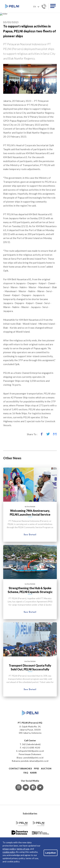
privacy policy (9, 849)
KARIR (33, 802)
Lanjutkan (51, 853)
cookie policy (9, 852)
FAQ (26, 802)
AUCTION (46, 798)
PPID (36, 798)
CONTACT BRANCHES (20, 798)
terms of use (23, 849)
